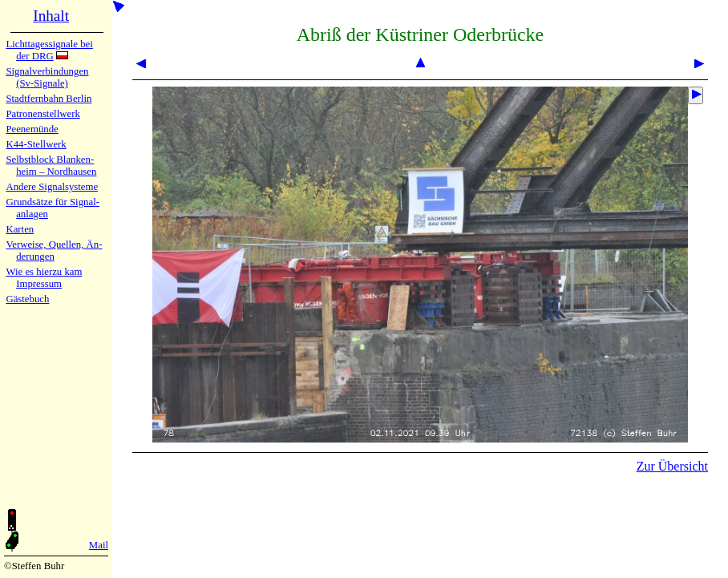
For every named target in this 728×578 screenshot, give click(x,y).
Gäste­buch (27, 299)
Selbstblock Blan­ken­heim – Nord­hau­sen (51, 166)
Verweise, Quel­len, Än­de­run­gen (54, 251)
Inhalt (51, 16)
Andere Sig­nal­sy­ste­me (52, 187)
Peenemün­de (32, 129)
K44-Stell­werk (36, 144)
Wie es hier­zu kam (44, 272)
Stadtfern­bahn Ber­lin (49, 99)
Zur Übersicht (672, 466)
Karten (20, 229)
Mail (99, 545)
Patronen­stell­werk (42, 114)
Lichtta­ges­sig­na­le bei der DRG (49, 50)
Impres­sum (39, 284)
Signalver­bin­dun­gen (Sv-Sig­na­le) (47, 77)
